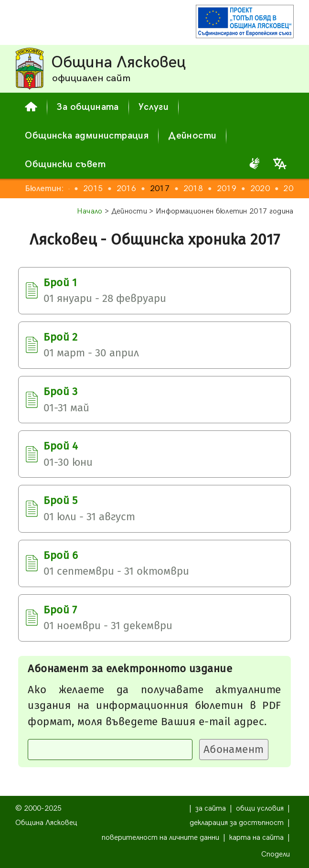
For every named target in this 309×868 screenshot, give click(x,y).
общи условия (260, 809)
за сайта (211, 809)
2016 (126, 188)
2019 (227, 188)
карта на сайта (256, 838)
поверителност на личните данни (160, 838)
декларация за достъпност (237, 823)
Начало (90, 211)
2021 (293, 188)
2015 (93, 188)
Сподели (276, 854)
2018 (193, 188)
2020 (260, 188)
